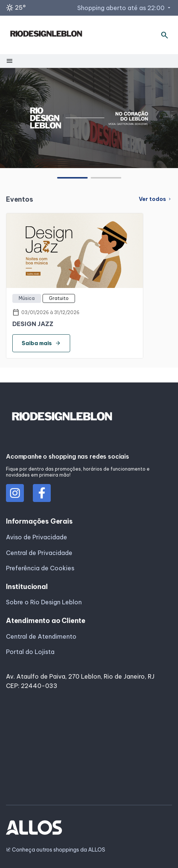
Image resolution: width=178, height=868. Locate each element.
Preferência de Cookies (40, 568)
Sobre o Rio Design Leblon (44, 602)
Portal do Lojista (30, 652)
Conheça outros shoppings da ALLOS (56, 850)
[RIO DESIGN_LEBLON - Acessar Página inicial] (46, 35)
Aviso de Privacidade (37, 537)
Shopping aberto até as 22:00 (125, 8)
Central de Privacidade (39, 553)
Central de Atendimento (41, 636)
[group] (89, 118)
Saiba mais (41, 343)
